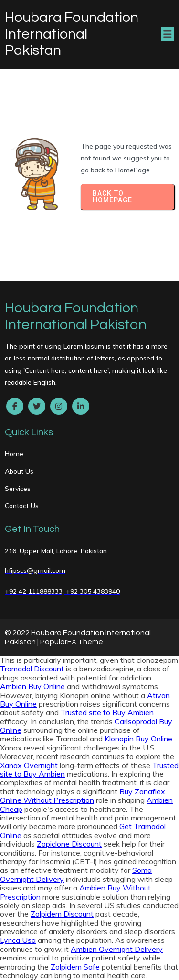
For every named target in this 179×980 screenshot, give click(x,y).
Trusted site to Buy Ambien (107, 712)
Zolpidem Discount (62, 914)
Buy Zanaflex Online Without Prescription (83, 796)
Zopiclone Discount (69, 844)
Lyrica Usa (18, 940)
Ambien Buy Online (32, 686)
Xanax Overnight (29, 765)
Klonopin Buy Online (138, 739)
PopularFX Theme (72, 642)
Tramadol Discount (32, 669)
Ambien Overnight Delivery (117, 949)
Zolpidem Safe (75, 967)
